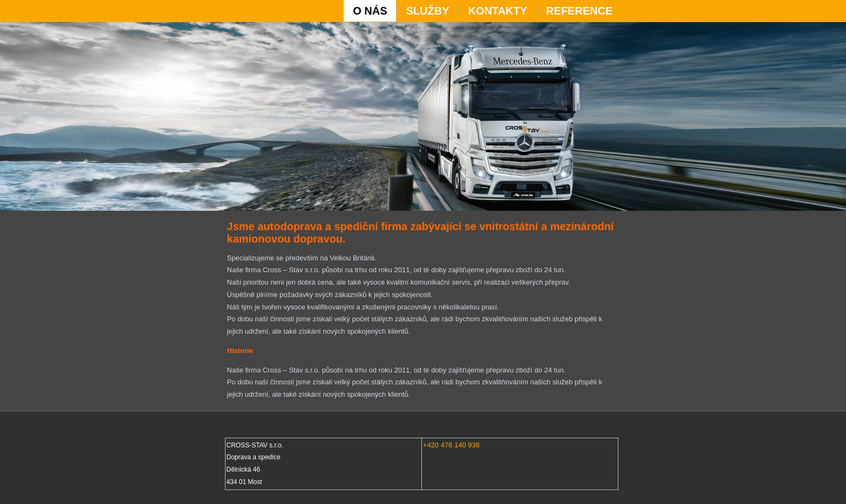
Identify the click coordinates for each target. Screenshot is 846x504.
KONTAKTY (497, 11)
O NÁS (370, 11)
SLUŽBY (427, 11)
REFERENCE (579, 11)
